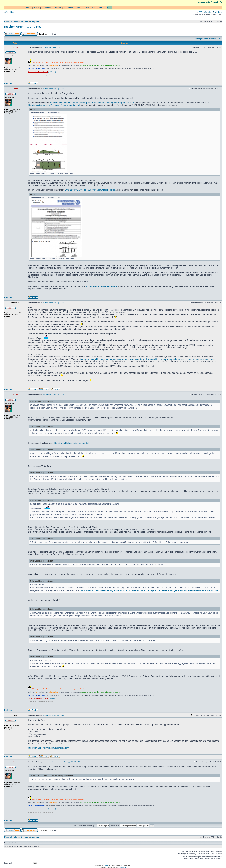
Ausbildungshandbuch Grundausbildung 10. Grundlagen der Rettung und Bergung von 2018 (92, 103)
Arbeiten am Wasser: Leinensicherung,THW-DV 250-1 (62, 762)
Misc (94, 7)
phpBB (105, 865)
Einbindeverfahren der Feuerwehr (101, 286)
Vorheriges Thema (201, 39)
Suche (208, 12)
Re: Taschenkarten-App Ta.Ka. (54, 89)
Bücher (58, 7)
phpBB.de (123, 867)
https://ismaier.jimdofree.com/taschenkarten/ (48, 748)
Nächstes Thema (215, 39)
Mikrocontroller (83, 7)
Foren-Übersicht (11, 22)
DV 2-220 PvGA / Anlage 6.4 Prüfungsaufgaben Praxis (90, 190)
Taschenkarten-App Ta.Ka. (22, 27)
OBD (101, 7)
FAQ (199, 12)
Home (28, 7)
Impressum (47, 7)
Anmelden (9, 12)
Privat (37, 7)
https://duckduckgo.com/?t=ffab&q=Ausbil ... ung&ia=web (54, 105)
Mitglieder (217, 12)
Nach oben (8, 83)
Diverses (24, 22)
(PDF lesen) (42, 72)
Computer (69, 7)
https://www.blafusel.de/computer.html (71, 443)
